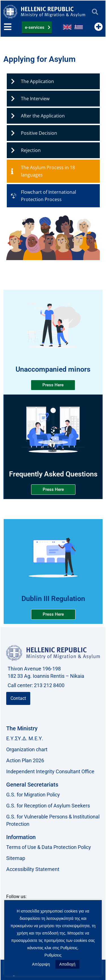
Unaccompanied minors (53, 369)
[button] (95, 12)
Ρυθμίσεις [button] (53, 955)
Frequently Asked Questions (53, 474)
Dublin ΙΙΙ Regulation (53, 599)
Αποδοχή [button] (67, 964)
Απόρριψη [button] (41, 964)
